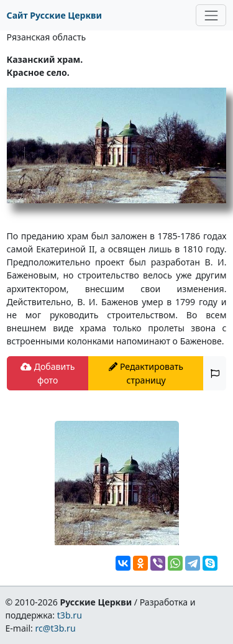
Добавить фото (48, 373)
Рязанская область (47, 37)
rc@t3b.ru (56, 628)
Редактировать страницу (146, 373)
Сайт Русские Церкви (54, 15)
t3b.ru (70, 615)
